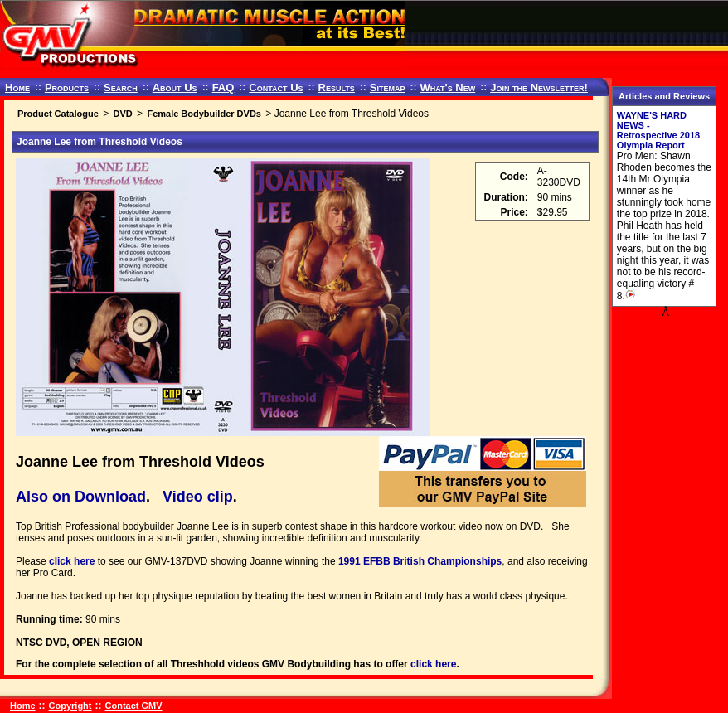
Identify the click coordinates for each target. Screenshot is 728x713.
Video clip (198, 497)
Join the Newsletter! (539, 87)
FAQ (223, 87)
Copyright (70, 706)
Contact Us (276, 87)
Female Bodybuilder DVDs (204, 114)
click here (72, 561)
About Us (175, 87)
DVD (122, 114)
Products (67, 87)
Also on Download (81, 497)
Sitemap (388, 87)
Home (17, 87)
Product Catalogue (58, 114)
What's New (447, 87)
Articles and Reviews (664, 96)
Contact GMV (134, 706)
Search (121, 87)
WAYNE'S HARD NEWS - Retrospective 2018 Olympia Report (658, 130)
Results (337, 87)
